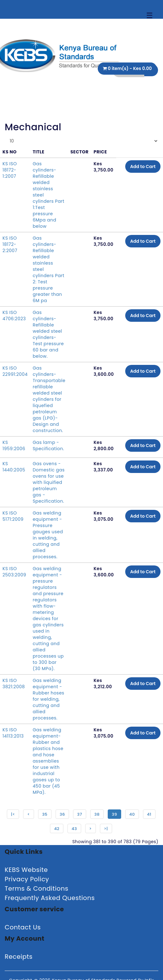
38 (97, 814)
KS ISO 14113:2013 (13, 733)
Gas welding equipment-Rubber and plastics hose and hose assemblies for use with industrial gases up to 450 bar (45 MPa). (48, 761)
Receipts (19, 957)
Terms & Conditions (37, 888)
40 (132, 814)
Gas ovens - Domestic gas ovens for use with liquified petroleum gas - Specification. (49, 482)
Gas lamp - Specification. (49, 445)
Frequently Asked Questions (50, 898)
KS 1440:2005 (14, 467)
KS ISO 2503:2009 (14, 572)
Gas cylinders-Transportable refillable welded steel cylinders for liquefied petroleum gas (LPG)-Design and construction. (49, 399)
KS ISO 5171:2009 (13, 516)
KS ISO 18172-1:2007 (10, 170)
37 (80, 814)
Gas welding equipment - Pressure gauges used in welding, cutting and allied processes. (48, 535)
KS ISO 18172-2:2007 (10, 244)
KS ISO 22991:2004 (15, 371)
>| (106, 829)
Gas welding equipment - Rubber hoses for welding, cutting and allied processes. (49, 699)
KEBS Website (26, 870)
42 (57, 829)
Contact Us (23, 927)
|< (13, 814)
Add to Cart (143, 167)
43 (74, 829)
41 (149, 814)
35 (45, 814)
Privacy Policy (27, 879)
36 (62, 814)
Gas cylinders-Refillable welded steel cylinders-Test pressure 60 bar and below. (48, 334)
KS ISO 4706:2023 (14, 316)
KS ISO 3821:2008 (14, 684)
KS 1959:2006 (14, 445)
